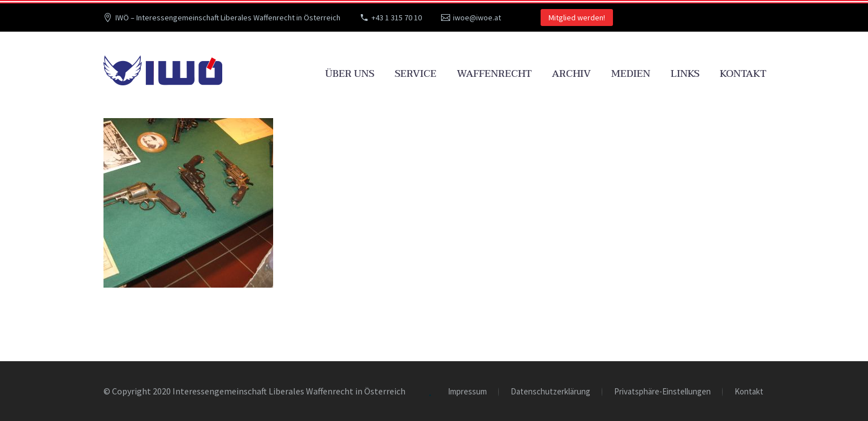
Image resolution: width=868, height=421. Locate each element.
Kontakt (743, 74)
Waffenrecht (494, 74)
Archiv (571, 74)
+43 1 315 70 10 (397, 18)
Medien (631, 74)
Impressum (467, 392)
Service (416, 74)
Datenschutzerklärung (550, 392)
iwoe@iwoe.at (477, 18)
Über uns (350, 74)
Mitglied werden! (577, 18)
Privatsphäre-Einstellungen (662, 392)
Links (685, 74)
